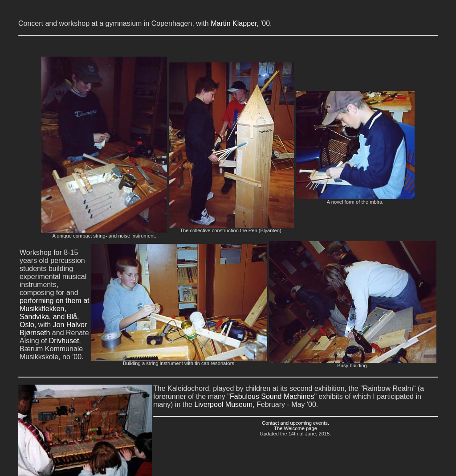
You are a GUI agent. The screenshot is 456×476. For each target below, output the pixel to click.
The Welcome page (295, 428)
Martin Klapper (234, 23)
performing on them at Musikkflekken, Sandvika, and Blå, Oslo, (55, 313)
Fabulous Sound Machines (272, 396)
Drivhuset (64, 341)
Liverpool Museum (223, 404)
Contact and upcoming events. (295, 423)
